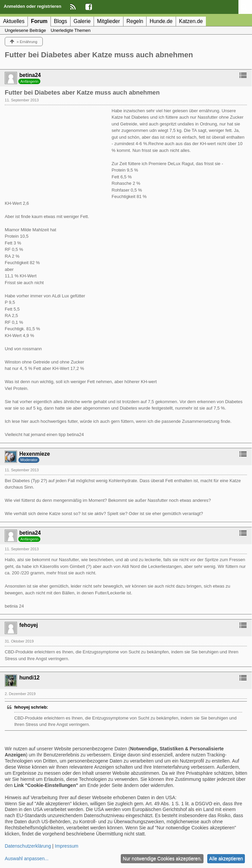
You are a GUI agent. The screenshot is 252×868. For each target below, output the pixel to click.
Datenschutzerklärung (28, 846)
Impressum (67, 846)
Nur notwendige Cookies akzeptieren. (162, 859)
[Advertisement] (56, 150)
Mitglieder (109, 21)
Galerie (82, 21)
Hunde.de (161, 21)
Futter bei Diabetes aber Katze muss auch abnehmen (99, 55)
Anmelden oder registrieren (33, 6)
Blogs (61, 21)
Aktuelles (14, 21)
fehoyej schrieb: (31, 707)
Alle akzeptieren (226, 859)
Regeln (135, 21)
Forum (39, 21)
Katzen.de (191, 21)
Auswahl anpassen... (27, 859)
